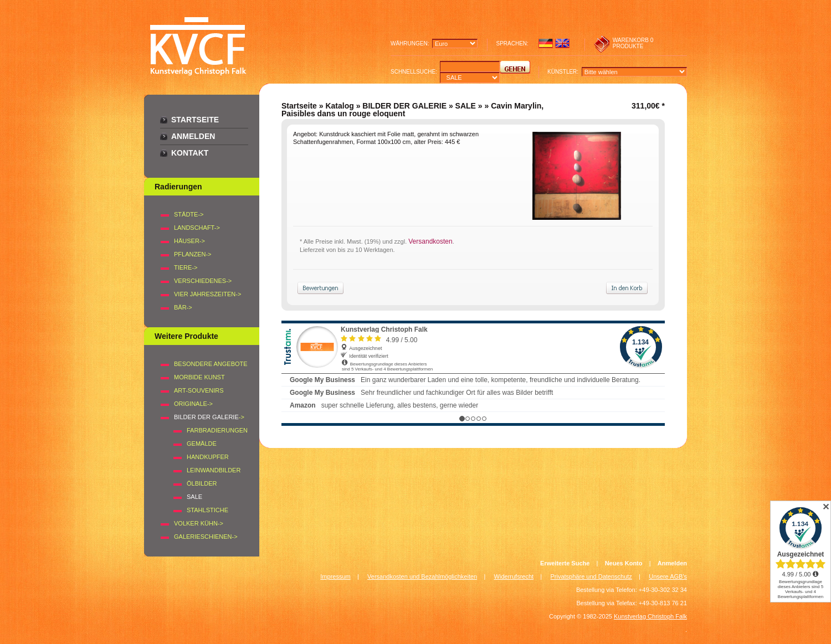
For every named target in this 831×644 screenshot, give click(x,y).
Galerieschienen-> (206, 537)
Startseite (195, 120)
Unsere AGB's (668, 576)
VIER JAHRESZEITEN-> (207, 294)
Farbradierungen (217, 430)
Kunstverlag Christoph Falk (650, 616)
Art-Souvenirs (199, 390)
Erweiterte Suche (565, 563)
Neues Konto (624, 563)
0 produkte (633, 43)
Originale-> (193, 404)
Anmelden (193, 136)
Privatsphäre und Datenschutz (591, 576)
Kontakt (190, 153)
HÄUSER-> (189, 241)
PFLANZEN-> (193, 254)
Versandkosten (430, 241)
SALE (466, 106)
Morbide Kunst (199, 377)
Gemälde (202, 444)
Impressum (335, 576)
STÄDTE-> (189, 214)
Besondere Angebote (211, 364)
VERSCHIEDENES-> (203, 281)
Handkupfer (208, 457)
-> (209, 417)
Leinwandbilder (214, 470)
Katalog (339, 106)
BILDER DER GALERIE (404, 106)
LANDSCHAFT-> (197, 228)
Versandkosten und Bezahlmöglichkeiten (422, 576)
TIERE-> (186, 267)
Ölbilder (202, 483)
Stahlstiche (207, 510)
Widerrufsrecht (514, 576)
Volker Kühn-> (199, 523)
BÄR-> (183, 307)
